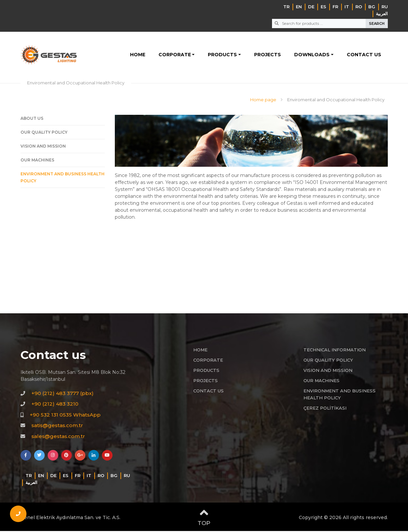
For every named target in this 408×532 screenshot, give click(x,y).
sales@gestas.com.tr (58, 437)
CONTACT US (364, 55)
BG (372, 7)
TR (286, 7)
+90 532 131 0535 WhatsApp (65, 416)
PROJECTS (268, 55)
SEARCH (377, 23)
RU (385, 7)
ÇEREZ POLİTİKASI (325, 409)
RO (359, 7)
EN (299, 7)
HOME (138, 55)
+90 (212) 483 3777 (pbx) (63, 394)
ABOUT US (32, 120)
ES (323, 7)
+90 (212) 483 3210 (55, 405)
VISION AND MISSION (43, 147)
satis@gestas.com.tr (57, 427)
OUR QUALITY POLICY (44, 133)
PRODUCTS (222, 55)
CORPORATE (175, 55)
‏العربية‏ (382, 14)
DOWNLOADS (312, 55)
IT (347, 7)
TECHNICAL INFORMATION (335, 351)
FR (335, 7)
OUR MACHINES (37, 161)
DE (311, 7)
